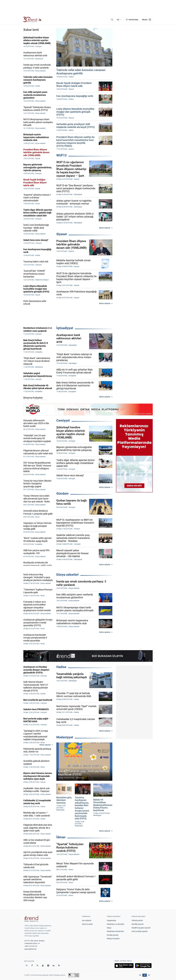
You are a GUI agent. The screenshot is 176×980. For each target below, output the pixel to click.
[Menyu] (147, 20)
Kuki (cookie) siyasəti (140, 931)
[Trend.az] (32, 20)
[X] (37, 966)
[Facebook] (32, 966)
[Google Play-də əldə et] (143, 966)
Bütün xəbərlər (105, 228)
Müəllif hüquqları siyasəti (141, 928)
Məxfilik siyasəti (138, 924)
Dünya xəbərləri (67, 575)
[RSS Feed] (59, 966)
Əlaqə (109, 928)
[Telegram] (48, 966)
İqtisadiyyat (65, 328)
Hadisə (61, 667)
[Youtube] (43, 966)
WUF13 (61, 155)
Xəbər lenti (31, 30)
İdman (61, 837)
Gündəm (62, 493)
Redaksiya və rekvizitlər (116, 924)
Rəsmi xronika (87, 924)
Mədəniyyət (65, 737)
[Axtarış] (112, 20)
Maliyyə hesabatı (113, 939)
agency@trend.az (30, 949)
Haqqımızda (111, 920)
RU (149, 975)
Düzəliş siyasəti (113, 935)
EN (140, 975)
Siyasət (62, 234)
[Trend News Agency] (31, 919)
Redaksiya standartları (115, 931)
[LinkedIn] (54, 966)
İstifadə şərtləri (137, 920)
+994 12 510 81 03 (31, 946)
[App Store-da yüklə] (124, 966)
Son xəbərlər (87, 920)
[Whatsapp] (27, 966)
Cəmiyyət (63, 420)
